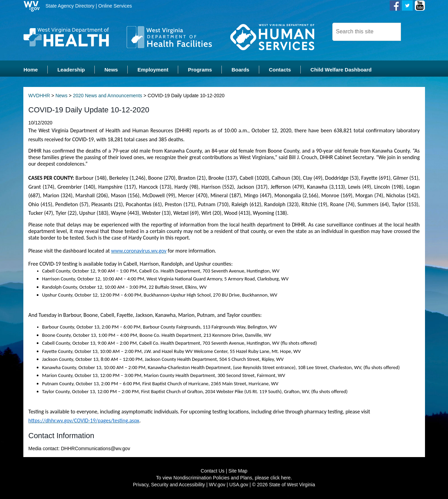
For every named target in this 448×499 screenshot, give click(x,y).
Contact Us (213, 472)
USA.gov (239, 485)
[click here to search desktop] (413, 31)
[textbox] (367, 32)
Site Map (238, 472)
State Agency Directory (70, 6)
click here (281, 478)
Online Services (115, 6)
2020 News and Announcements (107, 96)
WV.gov (217, 485)
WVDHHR (39, 96)
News (61, 96)
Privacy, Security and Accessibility (169, 485)
